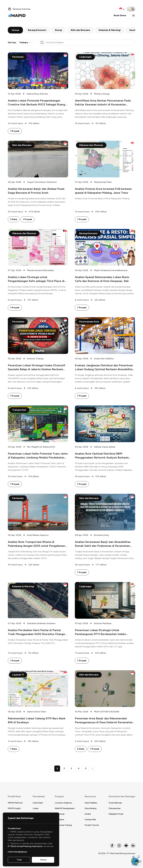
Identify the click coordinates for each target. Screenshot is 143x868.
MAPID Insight (14, 808)
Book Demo (120, 15)
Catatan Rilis (90, 820)
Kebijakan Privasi (116, 814)
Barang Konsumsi (37, 30)
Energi (58, 30)
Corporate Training (63, 825)
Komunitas (60, 814)
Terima (43, 860)
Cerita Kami (38, 803)
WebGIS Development (65, 808)
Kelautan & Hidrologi (110, 30)
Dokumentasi (115, 808)
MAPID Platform (15, 803)
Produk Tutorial (92, 825)
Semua (15, 30)
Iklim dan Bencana (80, 30)
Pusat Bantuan (115, 803)
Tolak (19, 860)
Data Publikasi (91, 803)
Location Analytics (63, 803)
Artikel (88, 814)
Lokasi (36, 808)
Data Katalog (90, 808)
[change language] (122, 9)
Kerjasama (59, 820)
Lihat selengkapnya (17, 852)
